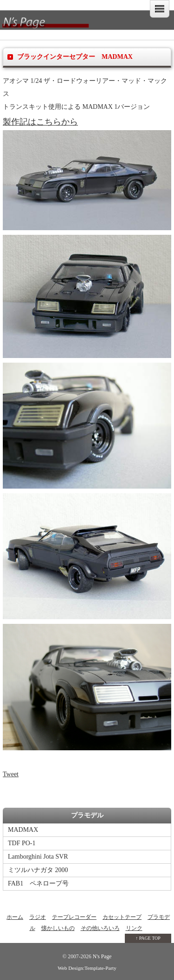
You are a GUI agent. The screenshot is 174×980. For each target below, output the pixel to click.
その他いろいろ (100, 928)
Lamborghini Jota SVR (38, 857)
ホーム (15, 917)
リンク (134, 928)
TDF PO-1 (22, 843)
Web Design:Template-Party (87, 968)
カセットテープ (122, 917)
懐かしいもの (58, 928)
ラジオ (38, 917)
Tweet (11, 774)
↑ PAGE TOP (148, 938)
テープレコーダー (74, 917)
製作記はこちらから (40, 122)
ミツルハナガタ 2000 (38, 870)
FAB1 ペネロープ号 (38, 883)
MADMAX (23, 830)
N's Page (102, 957)
